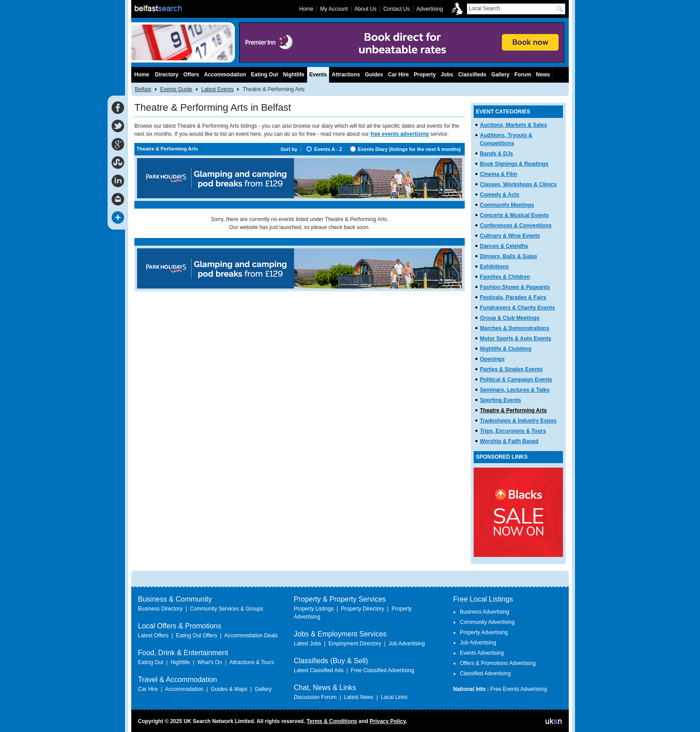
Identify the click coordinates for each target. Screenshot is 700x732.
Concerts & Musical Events (514, 215)
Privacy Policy (388, 721)
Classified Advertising (485, 673)
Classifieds (472, 75)
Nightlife (294, 75)
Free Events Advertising (519, 689)
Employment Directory (355, 644)
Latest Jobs (307, 644)
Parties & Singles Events (511, 369)
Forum (523, 75)
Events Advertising (482, 653)
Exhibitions (494, 267)
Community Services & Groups (226, 609)
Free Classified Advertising (383, 670)
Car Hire (398, 75)
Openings (492, 359)
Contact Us (396, 9)
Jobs (447, 75)
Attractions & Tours (252, 662)
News (543, 75)
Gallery (501, 75)
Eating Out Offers (197, 636)
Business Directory (160, 609)
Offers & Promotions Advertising (498, 663)
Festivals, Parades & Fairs (513, 297)
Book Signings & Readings (514, 164)
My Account (334, 9)
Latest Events (218, 89)
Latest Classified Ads (319, 670)
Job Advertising (406, 644)
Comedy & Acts (500, 195)
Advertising (430, 9)
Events (318, 75)
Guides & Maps (229, 689)
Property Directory (363, 609)
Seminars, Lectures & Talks (515, 390)
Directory (167, 75)
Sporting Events (500, 400)
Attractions (346, 75)
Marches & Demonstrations (515, 328)
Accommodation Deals (251, 636)
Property (425, 75)
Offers (191, 75)
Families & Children (505, 277)
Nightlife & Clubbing (506, 349)
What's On (210, 662)
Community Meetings (507, 205)
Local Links (394, 697)
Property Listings (314, 609)
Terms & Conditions (332, 721)
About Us (365, 9)
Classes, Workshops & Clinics (518, 184)
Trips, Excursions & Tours (513, 431)
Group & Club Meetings (510, 318)
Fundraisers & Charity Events (517, 308)
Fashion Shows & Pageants (515, 287)
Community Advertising (487, 622)
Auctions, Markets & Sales (513, 125)
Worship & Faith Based (509, 441)
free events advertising (400, 134)
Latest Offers (153, 636)
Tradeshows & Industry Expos (518, 421)
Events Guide (176, 89)
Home (142, 75)
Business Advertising (485, 612)
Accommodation (225, 75)
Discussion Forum (315, 697)
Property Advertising (484, 632)
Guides (374, 75)
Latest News (358, 697)
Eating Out (265, 75)
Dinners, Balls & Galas (508, 256)
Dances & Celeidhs (504, 246)
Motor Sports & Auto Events (516, 339)
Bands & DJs (496, 154)
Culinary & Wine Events (510, 236)
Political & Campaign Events (516, 380)
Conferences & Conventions (516, 226)
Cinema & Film (498, 174)
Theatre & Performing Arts (513, 410)
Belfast (143, 89)
